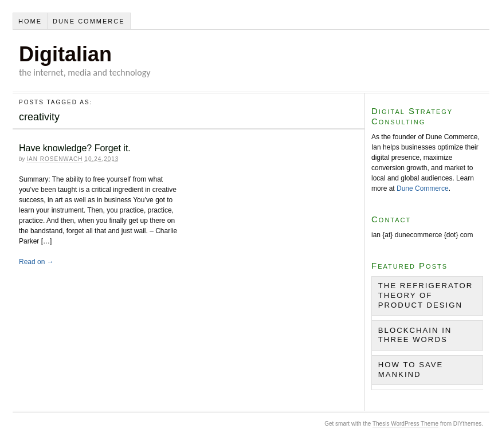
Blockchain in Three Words (415, 335)
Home (30, 21)
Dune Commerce (89, 21)
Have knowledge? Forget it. (75, 148)
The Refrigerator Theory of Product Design (426, 295)
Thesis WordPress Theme (405, 424)
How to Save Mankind (411, 370)
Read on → (36, 262)
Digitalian (65, 54)
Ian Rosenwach (54, 159)
